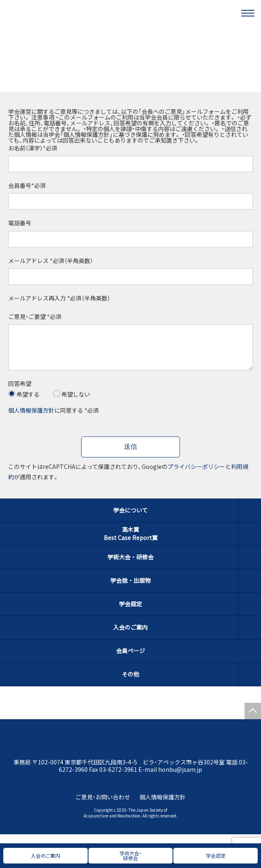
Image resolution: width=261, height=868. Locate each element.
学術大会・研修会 (130, 565)
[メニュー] (248, 13)
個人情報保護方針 (31, 418)
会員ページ (130, 659)
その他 (130, 682)
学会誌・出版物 (130, 589)
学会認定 (130, 612)
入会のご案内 (130, 635)
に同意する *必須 (54, 418)
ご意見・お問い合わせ (103, 805)
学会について (130, 518)
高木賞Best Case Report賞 (131, 542)
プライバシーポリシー (196, 475)
